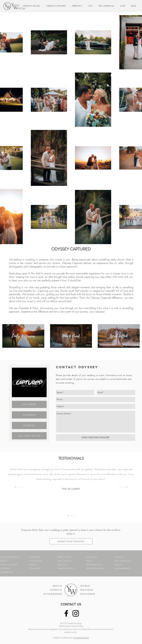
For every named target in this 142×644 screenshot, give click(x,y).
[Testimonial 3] (71, 516)
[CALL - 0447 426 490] (29, 436)
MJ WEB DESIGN (81, 638)
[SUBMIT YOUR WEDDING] (71, 541)
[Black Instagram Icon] (76, 613)
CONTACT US (71, 604)
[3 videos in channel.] (71, 336)
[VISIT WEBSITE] (29, 404)
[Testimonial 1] (68, 516)
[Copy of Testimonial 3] (74, 516)
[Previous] (19, 487)
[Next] (123, 487)
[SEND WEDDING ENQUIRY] (96, 438)
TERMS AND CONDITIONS (71, 626)
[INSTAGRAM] (29, 415)
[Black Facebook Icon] (66, 613)
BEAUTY (4, 561)
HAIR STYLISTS (64, 557)
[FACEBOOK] (29, 425)
